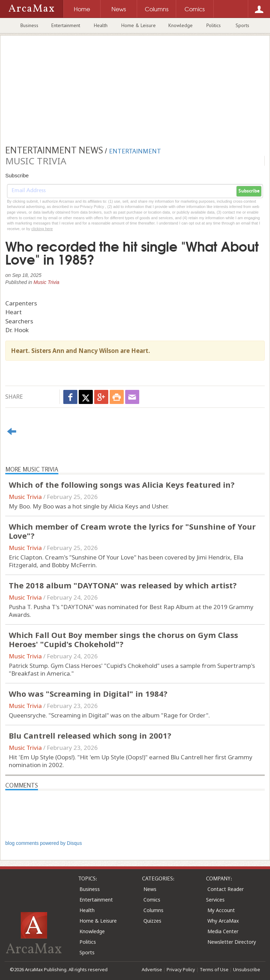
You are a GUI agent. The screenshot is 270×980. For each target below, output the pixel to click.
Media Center (223, 931)
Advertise (152, 969)
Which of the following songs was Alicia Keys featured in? (122, 485)
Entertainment (66, 25)
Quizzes (152, 921)
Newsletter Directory (232, 942)
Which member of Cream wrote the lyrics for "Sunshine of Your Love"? (132, 531)
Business (29, 25)
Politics (214, 25)
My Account (221, 910)
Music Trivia (46, 282)
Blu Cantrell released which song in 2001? (90, 735)
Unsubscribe (247, 969)
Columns (153, 910)
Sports (242, 25)
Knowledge (181, 25)
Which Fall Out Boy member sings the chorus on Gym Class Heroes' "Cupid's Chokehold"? (123, 639)
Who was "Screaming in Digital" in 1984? (88, 694)
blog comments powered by (44, 843)
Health (101, 25)
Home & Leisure (139, 25)
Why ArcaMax (223, 921)
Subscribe (249, 191)
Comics (152, 900)
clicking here (42, 229)
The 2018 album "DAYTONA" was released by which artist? (123, 585)
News (150, 889)
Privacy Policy (181, 969)
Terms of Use (214, 969)
